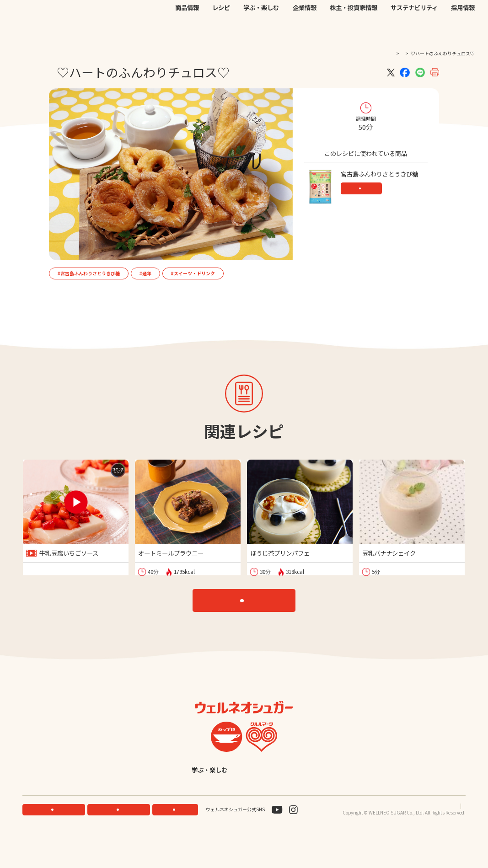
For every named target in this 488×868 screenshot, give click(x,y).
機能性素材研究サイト (231, 15)
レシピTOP (248, 610)
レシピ (221, 31)
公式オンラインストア (286, 15)
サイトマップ (452, 834)
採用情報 (463, 31)
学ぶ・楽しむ (261, 31)
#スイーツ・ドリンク (193, 273)
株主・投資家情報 (354, 31)
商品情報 (187, 31)
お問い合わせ (332, 15)
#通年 (145, 273)
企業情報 (305, 31)
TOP (374, 53)
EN (373, 15)
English (302, 797)
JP (362, 15)
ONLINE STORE (121, 838)
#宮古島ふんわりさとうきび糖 (88, 273)
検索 (438, 16)
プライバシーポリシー (406, 834)
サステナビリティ (414, 31)
